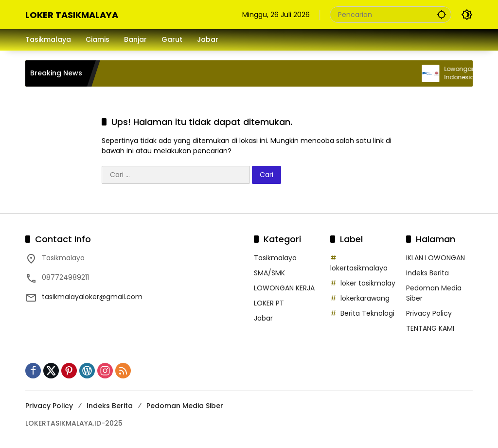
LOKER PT (269, 303)
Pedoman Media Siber (185, 406)
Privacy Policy (429, 313)
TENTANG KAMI (430, 328)
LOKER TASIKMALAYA (72, 15)
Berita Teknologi (367, 313)
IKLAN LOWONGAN (436, 258)
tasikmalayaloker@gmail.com (92, 297)
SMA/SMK (269, 273)
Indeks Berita (427, 273)
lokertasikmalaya (359, 268)
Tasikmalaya (275, 258)
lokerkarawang (365, 298)
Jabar (263, 318)
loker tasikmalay (368, 283)
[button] (442, 14)
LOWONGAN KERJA (284, 288)
